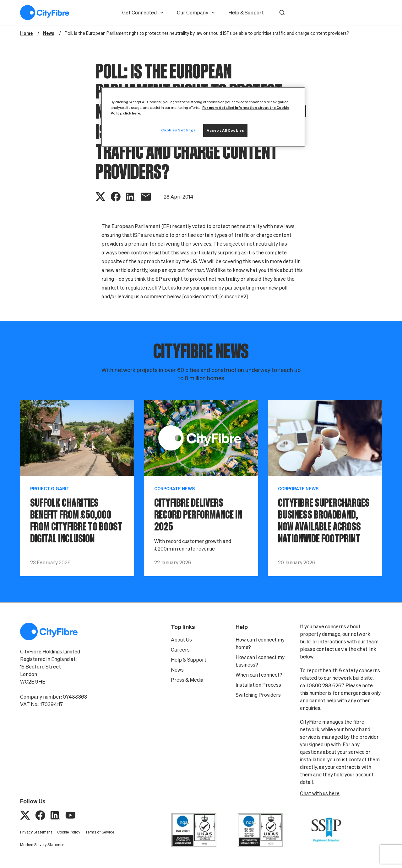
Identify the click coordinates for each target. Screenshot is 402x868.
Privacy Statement (36, 832)
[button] (282, 13)
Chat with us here (320, 793)
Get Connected (143, 13)
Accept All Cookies (225, 130)
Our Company (196, 13)
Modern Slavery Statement (43, 845)
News (177, 670)
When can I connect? (259, 675)
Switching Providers (258, 695)
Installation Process (258, 685)
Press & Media (187, 680)
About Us (181, 640)
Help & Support (246, 13)
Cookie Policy (69, 832)
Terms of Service (100, 832)
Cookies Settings (179, 130)
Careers (180, 650)
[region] (203, 117)
